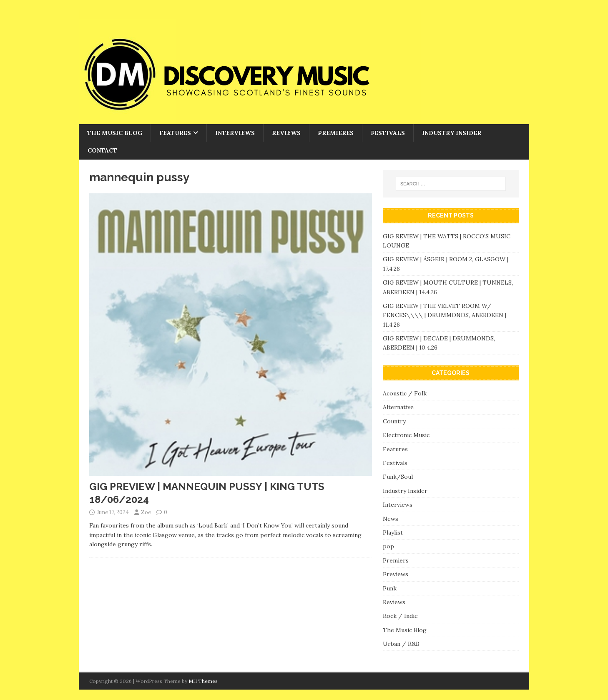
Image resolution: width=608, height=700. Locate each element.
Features (175, 133)
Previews (396, 574)
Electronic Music (406, 435)
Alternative (398, 407)
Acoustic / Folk (405, 393)
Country (394, 421)
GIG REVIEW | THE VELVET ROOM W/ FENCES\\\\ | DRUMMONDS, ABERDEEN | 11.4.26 (445, 315)
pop (388, 546)
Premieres (336, 133)
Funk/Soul (398, 477)
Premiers (396, 560)
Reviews (286, 133)
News (391, 519)
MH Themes (203, 681)
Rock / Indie (400, 616)
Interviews (235, 133)
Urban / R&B (401, 644)
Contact (102, 150)
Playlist (393, 532)
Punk (390, 588)
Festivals (388, 133)
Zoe (146, 512)
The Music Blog (115, 133)
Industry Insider (452, 133)
